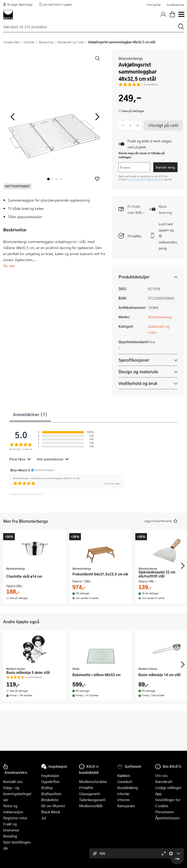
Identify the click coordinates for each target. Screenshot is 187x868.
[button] (97, 179)
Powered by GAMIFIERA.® (26, 494)
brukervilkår (158, 179)
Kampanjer (126, 806)
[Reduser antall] (123, 125)
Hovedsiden (11, 42)
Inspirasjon (50, 776)
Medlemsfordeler (93, 782)
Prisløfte (134, 236)
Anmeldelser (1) (30, 414)
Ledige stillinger (168, 788)
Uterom (124, 800)
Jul (43, 818)
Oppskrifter (50, 782)
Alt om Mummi (53, 806)
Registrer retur (15, 818)
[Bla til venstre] (12, 117)
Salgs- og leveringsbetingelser (17, 794)
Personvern (165, 812)
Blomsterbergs (131, 58)
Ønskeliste (50, 800)
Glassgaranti (90, 794)
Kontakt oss (13, 782)
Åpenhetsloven (167, 818)
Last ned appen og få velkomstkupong (168, 236)
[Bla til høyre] (97, 117)
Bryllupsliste (51, 794)
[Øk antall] (138, 125)
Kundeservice (175, 5)
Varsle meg (165, 167)
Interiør (123, 794)
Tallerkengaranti (92, 800)
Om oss (161, 776)
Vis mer (9, 266)
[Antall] (130, 125)
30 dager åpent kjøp (18, 4)
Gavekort (125, 782)
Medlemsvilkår (91, 806)
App (158, 794)
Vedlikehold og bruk (138, 383)
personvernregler (138, 179)
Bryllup (47, 788)
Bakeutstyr (46, 42)
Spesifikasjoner (134, 360)
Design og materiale (138, 372)
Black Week (51, 812)
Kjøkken (29, 42)
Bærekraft (164, 782)
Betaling (10, 836)
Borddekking (128, 788)
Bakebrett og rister (71, 42)
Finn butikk (154, 5)
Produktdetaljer (134, 277)
